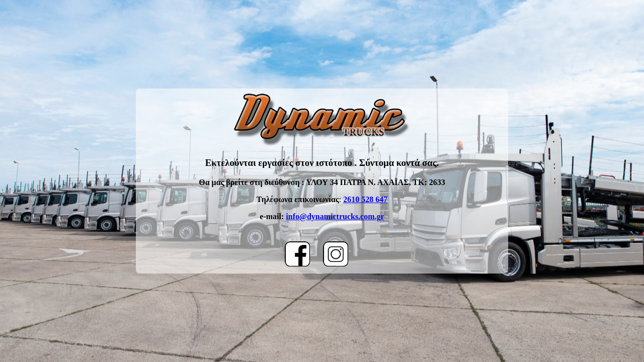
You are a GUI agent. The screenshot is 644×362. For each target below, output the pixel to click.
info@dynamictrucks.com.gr (335, 216)
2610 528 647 (365, 199)
